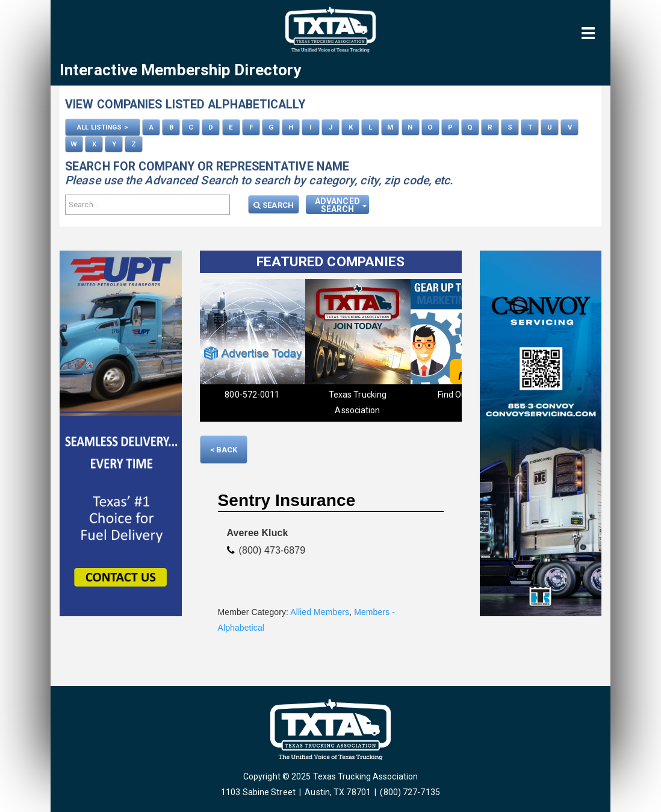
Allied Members (320, 612)
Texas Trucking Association (358, 402)
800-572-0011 (252, 395)
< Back (224, 450)
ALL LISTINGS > (102, 127)
